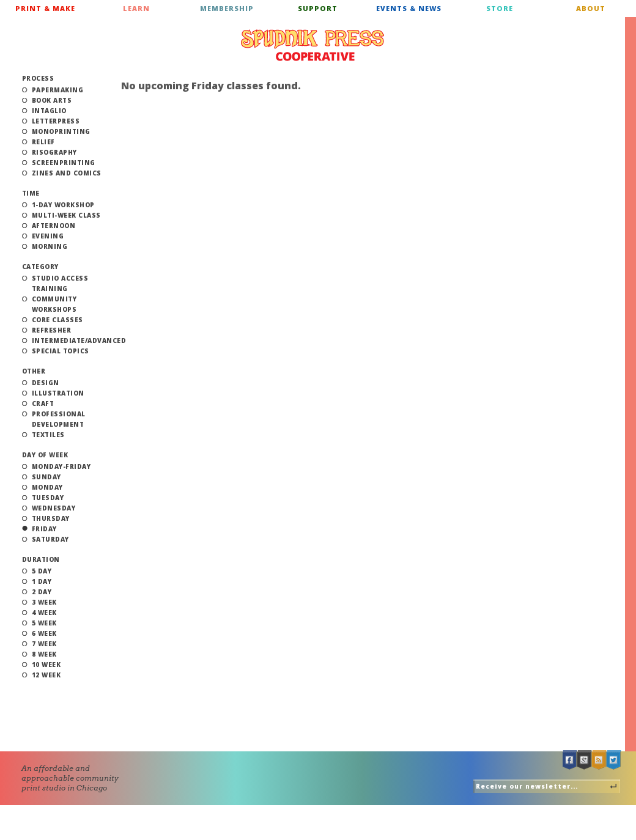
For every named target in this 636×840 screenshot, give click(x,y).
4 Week (44, 613)
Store (500, 8)
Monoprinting (61, 131)
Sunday (46, 477)
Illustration (58, 393)
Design (46, 383)
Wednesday (54, 508)
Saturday (50, 539)
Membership (227, 8)
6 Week (44, 633)
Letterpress (56, 121)
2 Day (42, 592)
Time (31, 193)
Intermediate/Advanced (79, 341)
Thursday (51, 518)
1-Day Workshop (63, 205)
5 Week (44, 623)
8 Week (44, 654)
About (591, 8)
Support (318, 8)
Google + (585, 760)
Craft (43, 403)
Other (34, 371)
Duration (41, 559)
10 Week (46, 665)
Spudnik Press (312, 45)
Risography (54, 152)
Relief (43, 142)
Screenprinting (64, 163)
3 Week (44, 602)
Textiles (48, 435)
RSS (599, 760)
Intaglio (49, 111)
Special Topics (61, 351)
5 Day (42, 571)
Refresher (52, 330)
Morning (50, 246)
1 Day (42, 581)
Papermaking (58, 90)
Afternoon (54, 226)
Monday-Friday (61, 466)
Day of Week (45, 455)
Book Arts (52, 100)
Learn (136, 8)
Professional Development (59, 419)
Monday (47, 487)
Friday (44, 529)
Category (40, 267)
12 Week (46, 675)
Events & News (409, 8)
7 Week (44, 644)
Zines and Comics (67, 173)
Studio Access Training (60, 283)
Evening (48, 236)
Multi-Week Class (66, 215)
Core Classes (57, 320)
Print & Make (45, 8)
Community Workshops (54, 304)
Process (38, 78)
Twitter (614, 760)
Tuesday (48, 498)
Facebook (570, 760)
